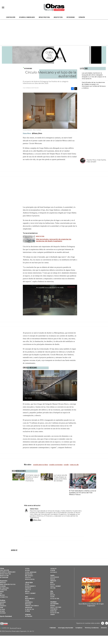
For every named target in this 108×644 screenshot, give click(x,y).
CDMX (2, 607)
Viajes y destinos (56, 607)
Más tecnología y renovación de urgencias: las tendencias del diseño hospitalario (54, 240)
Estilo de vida (55, 598)
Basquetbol (29, 574)
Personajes (54, 609)
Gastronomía (54, 604)
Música (27, 591)
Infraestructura (44, 17)
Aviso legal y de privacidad (66, 628)
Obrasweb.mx (107, 623)
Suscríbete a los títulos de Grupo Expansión (91, 605)
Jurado (53, 614)
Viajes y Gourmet (30, 593)
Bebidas (53, 605)
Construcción (11, 17)
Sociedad (3, 613)
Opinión (2, 611)
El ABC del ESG (30, 609)
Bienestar (53, 611)
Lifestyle (28, 577)
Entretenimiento (30, 586)
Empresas (3, 583)
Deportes (28, 588)
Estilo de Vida (55, 613)
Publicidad (53, 628)
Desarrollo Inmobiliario (27, 17)
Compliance (79, 628)
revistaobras (103, 623)
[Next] (75, 383)
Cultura (53, 588)
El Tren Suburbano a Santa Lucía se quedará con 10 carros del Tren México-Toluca (82, 493)
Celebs (52, 597)
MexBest (53, 602)
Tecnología (4, 590)
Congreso (3, 606)
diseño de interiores (56, 465)
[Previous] (25, 383)
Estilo (27, 584)
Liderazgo (53, 568)
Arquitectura (58, 17)
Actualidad (29, 616)
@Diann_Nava (37, 133)
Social (27, 600)
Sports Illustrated (6, 616)
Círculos (53, 581)
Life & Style (29, 583)
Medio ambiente (30, 598)
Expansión (82, 17)
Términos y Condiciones (92, 628)
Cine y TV (28, 590)
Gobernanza (29, 602)
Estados (3, 609)
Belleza (53, 584)
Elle (52, 591)
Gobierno (3, 602)
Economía (3, 586)
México (2, 604)
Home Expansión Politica (8, 584)
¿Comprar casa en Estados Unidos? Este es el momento (32, 478)
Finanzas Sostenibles (32, 606)
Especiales (54, 572)
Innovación (29, 607)
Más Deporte (29, 576)
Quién (52, 575)
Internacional (4, 588)
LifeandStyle (4, 597)
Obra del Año (75, 465)
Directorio (104, 628)
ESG (1, 593)
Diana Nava (34, 509)
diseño (67, 465)
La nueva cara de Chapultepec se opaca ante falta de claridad (60, 478)
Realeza (53, 579)
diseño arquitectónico (41, 465)
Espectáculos (55, 577)
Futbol (27, 568)
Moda (52, 582)
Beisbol (28, 570)
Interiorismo (71, 17)
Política (3, 600)
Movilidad (28, 604)
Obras (2, 568)
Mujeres (2, 595)
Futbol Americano (31, 572)
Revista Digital (30, 579)
